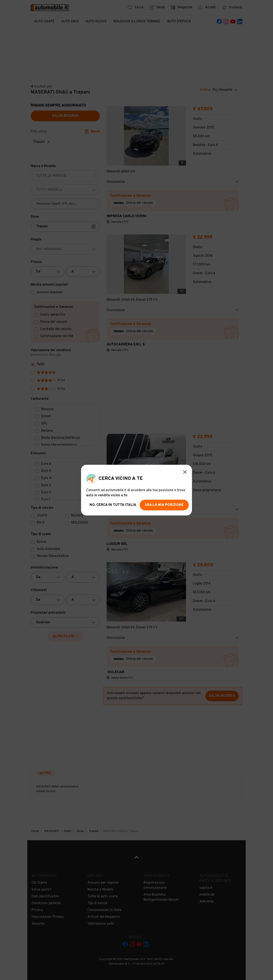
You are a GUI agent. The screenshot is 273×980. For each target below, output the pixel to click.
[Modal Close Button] (185, 472)
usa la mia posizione (164, 505)
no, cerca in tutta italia (113, 505)
